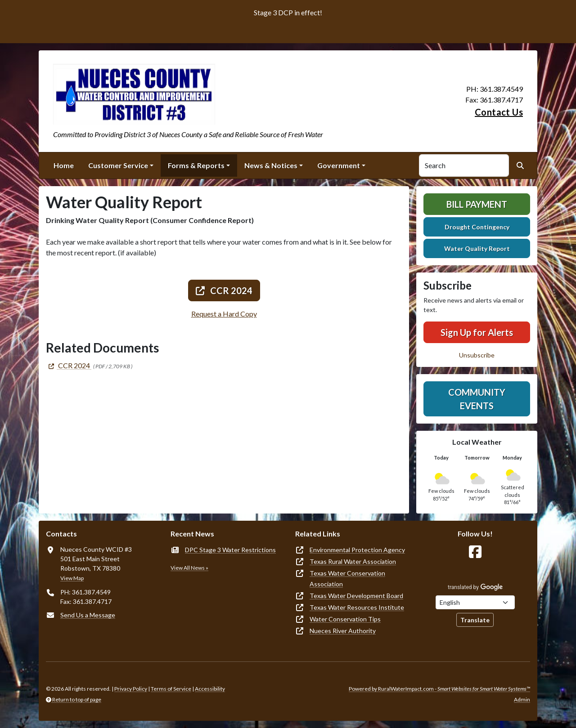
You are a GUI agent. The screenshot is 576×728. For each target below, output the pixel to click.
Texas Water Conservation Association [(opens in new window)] (347, 578)
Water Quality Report (477, 248)
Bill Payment (477, 204)
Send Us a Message (88, 615)
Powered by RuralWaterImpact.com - (439, 689)
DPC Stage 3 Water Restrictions (230, 550)
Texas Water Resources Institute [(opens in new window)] (357, 607)
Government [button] (339, 165)
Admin (522, 699)
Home (64, 165)
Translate (475, 620)
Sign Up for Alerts (477, 332)
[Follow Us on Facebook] (475, 552)
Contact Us (499, 112)
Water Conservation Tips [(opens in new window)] (345, 619)
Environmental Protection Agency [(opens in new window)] (357, 550)
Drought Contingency (477, 227)
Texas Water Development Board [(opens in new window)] (356, 596)
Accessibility (210, 689)
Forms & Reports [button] (196, 165)
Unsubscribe (477, 355)
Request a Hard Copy (224, 314)
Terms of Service (171, 689)
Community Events (477, 399)
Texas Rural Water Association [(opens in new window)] (353, 561)
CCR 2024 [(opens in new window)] (224, 290)
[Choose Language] (475, 602)
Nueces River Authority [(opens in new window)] (343, 631)
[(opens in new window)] (69, 365)
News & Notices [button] (271, 165)
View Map (72, 578)
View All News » (189, 568)
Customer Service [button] (118, 165)
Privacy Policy (131, 689)
